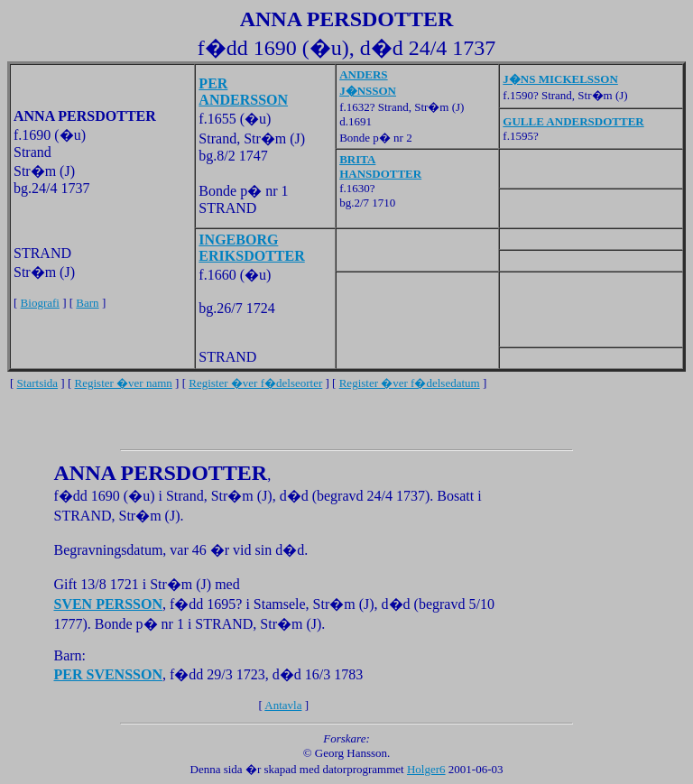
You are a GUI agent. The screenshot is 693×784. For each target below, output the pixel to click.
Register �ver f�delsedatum (410, 383)
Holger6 (426, 769)
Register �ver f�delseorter (255, 383)
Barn (87, 303)
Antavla (283, 705)
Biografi (40, 303)
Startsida (38, 383)
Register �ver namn (124, 383)
